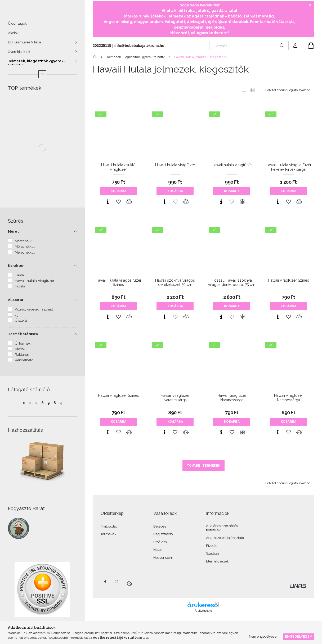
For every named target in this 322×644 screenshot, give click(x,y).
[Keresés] (249, 46)
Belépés (160, 526)
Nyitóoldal (109, 526)
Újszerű (21, 323)
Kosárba (118, 191)
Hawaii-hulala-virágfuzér (35, 283)
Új (17, 317)
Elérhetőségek (217, 561)
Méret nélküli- (26, 249)
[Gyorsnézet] (108, 202)
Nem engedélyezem (264, 636)
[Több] (42, 77)
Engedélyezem (299, 636)
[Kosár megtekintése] (308, 46)
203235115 (102, 46)
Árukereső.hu (203, 611)
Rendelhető (24, 362)
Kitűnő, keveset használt (34, 312)
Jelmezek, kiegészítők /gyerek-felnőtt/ (36, 66)
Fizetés (212, 546)
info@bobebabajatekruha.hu (139, 46)
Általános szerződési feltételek (222, 528)
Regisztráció (163, 534)
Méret (13, 234)
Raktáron (22, 357)
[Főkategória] (95, 57)
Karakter (16, 268)
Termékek (108, 534)
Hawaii (20, 278)
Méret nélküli (25, 243)
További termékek (204, 466)
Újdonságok (17, 26)
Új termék (23, 346)
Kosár (158, 550)
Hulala (20, 289)
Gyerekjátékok (19, 54)
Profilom (160, 542)
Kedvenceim (163, 558)
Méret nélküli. (26, 255)
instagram (117, 582)
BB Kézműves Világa (24, 45)
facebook (105, 582)
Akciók (13, 35)
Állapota (15, 302)
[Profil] (295, 46)
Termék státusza (23, 336)
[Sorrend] (288, 90)
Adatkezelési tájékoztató (225, 538)
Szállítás (213, 553)
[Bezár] (310, 5)
